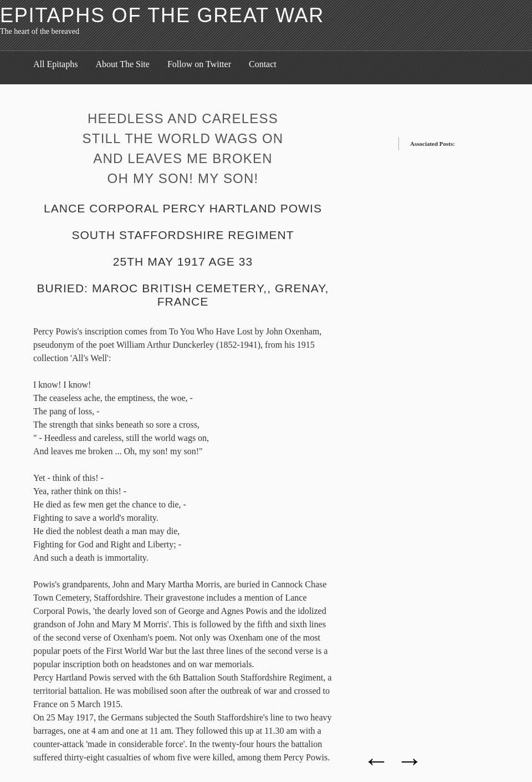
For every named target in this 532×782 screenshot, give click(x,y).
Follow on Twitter (199, 64)
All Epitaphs (55, 64)
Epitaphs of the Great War (162, 15)
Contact (263, 64)
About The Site (122, 64)
